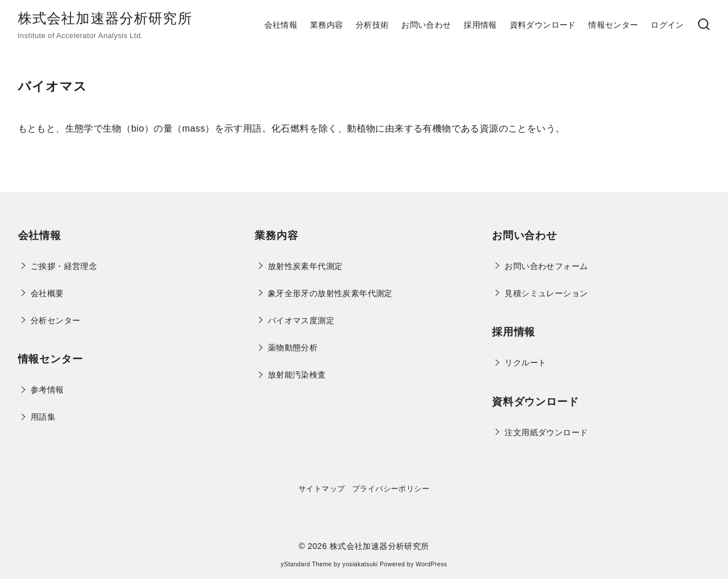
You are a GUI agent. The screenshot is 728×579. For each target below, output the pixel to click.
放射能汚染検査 (297, 375)
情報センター (613, 25)
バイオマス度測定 (301, 320)
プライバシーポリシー (391, 489)
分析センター (55, 320)
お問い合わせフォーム (546, 266)
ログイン (667, 25)
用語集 (43, 417)
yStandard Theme (306, 564)
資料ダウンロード (543, 25)
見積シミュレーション (546, 293)
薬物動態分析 (293, 348)
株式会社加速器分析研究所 (105, 18)
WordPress (432, 564)
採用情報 (480, 25)
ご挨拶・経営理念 (64, 266)
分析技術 (372, 25)
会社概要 (47, 293)
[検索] (704, 25)
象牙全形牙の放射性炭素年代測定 (330, 293)
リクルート (525, 363)
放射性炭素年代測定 (305, 266)
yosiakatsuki (360, 564)
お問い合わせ (426, 25)
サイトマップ (322, 489)
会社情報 (281, 25)
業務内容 (327, 25)
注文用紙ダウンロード (546, 432)
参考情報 (47, 390)
